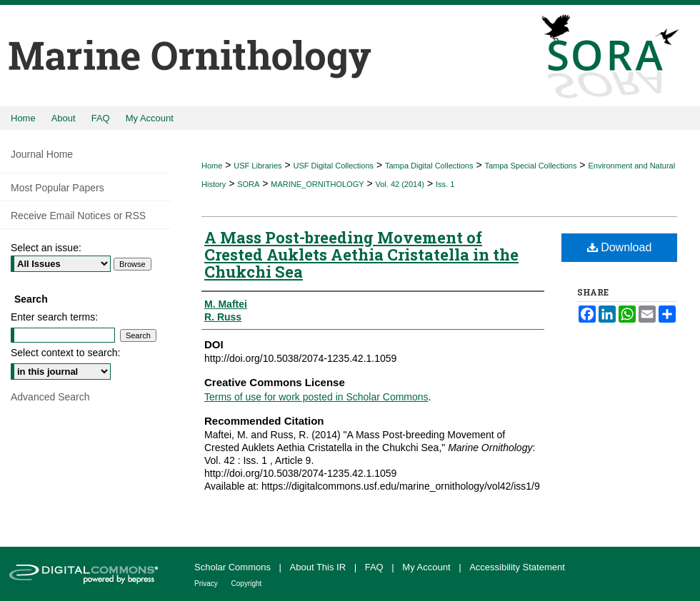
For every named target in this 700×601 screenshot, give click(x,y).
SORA (248, 184)
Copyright (247, 584)
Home (212, 166)
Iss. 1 (445, 184)
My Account (427, 567)
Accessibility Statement (517, 567)
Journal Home (42, 154)
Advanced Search (50, 397)
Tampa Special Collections (530, 166)
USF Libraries (257, 166)
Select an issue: (46, 248)
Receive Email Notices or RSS (78, 216)
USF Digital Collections (334, 166)
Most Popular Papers (57, 188)
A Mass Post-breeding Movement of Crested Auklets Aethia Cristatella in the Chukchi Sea (361, 254)
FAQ (376, 567)
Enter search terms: (54, 317)
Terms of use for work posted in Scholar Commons (316, 397)
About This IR (319, 567)
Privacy (207, 584)
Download (620, 247)
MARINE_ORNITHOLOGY (317, 184)
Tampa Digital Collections (429, 166)
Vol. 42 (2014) (400, 184)
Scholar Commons (234, 567)
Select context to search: (65, 353)
